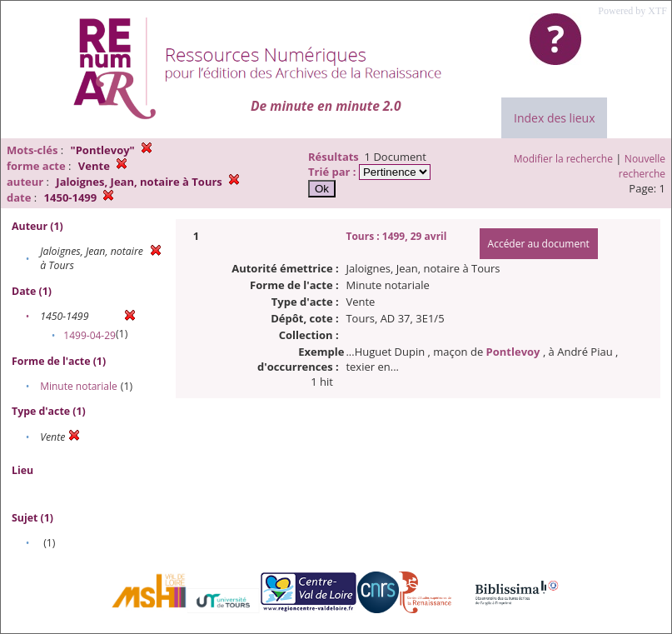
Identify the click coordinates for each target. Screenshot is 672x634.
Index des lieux (554, 118)
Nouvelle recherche (642, 166)
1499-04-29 (90, 335)
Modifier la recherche (563, 159)
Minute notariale (79, 386)
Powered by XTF (632, 11)
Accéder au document (539, 244)
